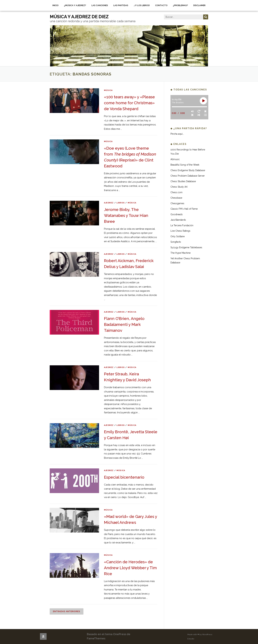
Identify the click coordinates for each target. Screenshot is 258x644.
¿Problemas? (180, 5)
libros (121, 203)
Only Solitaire (178, 236)
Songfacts (176, 242)
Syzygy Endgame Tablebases (186, 247)
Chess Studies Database (183, 181)
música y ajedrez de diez (79, 17)
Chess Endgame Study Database (188, 170)
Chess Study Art (179, 187)
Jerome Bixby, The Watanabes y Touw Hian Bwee (126, 215)
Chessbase (176, 198)
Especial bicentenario (124, 477)
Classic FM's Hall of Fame (184, 209)
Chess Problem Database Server (188, 176)
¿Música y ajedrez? (75, 5)
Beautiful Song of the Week (185, 165)
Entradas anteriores (67, 611)
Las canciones (100, 5)
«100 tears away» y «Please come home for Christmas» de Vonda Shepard (129, 103)
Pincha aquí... (177, 134)
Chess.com (176, 192)
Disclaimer (199, 5)
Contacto (161, 5)
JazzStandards (178, 220)
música (108, 90)
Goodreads (177, 214)
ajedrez (109, 203)
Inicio (56, 5)
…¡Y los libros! (142, 5)
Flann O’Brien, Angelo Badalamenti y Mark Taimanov (124, 324)
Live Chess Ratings (180, 231)
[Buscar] (206, 17)
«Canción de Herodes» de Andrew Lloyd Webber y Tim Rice (130, 568)
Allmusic (175, 159)
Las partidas (121, 5)
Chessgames (177, 203)
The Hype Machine (181, 253)
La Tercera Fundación (182, 225)
